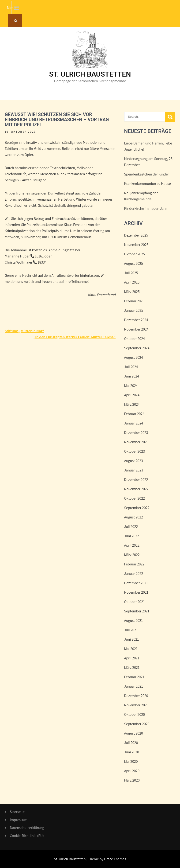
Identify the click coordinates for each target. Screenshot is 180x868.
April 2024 (132, 395)
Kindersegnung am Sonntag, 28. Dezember (149, 162)
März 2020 (132, 780)
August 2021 (134, 621)
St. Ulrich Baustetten (90, 74)
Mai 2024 (131, 386)
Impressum (19, 820)
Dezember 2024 (136, 320)
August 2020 (134, 733)
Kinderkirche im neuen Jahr (146, 208)
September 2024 (137, 348)
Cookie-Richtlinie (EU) (27, 836)
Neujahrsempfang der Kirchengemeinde (141, 196)
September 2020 (137, 724)
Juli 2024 (131, 367)
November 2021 (136, 592)
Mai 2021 (131, 649)
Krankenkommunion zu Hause (148, 184)
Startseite (17, 812)
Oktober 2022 (135, 498)
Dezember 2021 (136, 583)
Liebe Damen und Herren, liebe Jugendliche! (148, 146)
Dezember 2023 (136, 433)
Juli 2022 (131, 527)
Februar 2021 (134, 677)
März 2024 (132, 404)
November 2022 (136, 489)
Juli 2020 (131, 743)
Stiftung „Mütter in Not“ (24, 331)
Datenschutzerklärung (27, 828)
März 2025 (132, 292)
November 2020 (136, 705)
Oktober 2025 (135, 254)
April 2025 (132, 282)
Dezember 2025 (136, 235)
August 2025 (134, 263)
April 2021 (132, 658)
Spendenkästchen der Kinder (147, 174)
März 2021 (132, 668)
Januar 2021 (134, 686)
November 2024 (136, 329)
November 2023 (136, 442)
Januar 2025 (134, 310)
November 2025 (136, 245)
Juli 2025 (131, 273)
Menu (11, 8)
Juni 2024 (132, 376)
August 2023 (134, 461)
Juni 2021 (132, 639)
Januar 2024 (134, 423)
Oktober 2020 (135, 714)
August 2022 (134, 517)
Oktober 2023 (135, 451)
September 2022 (137, 508)
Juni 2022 (132, 536)
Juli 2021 (131, 630)
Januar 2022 (134, 574)
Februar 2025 (134, 301)
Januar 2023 (134, 470)
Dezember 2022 (136, 480)
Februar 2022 (134, 564)
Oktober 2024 (135, 339)
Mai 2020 (131, 761)
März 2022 (132, 555)
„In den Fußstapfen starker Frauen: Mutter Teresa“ (74, 337)
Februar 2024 (134, 414)
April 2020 (132, 771)
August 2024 (134, 357)
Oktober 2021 (135, 602)
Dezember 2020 (136, 696)
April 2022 (132, 545)
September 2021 (137, 611)
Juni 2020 (132, 752)
